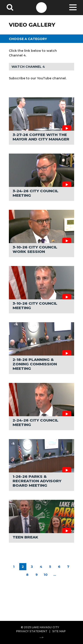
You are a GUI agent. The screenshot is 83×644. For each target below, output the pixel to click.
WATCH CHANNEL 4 (28, 67)
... (55, 575)
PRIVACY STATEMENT (32, 631)
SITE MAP (59, 631)
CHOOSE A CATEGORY (28, 39)
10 (46, 575)
